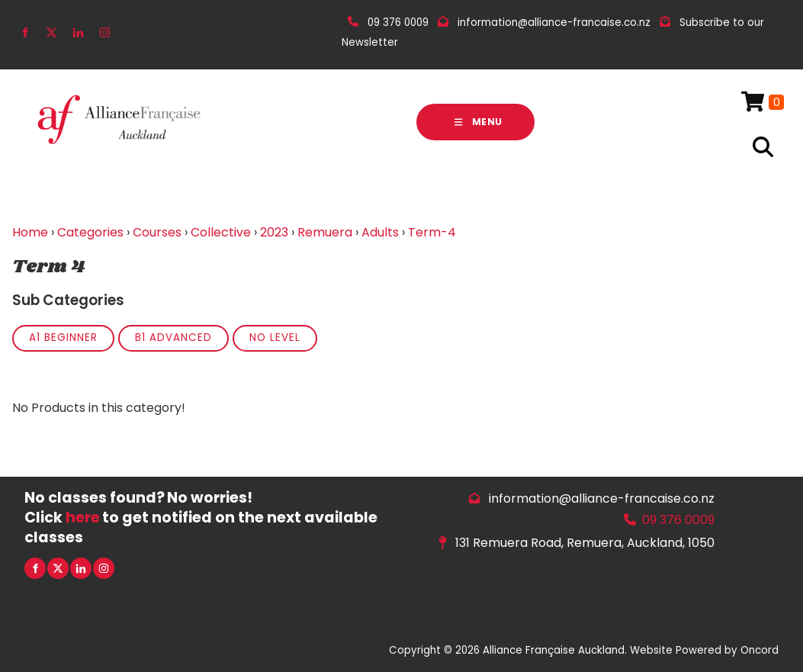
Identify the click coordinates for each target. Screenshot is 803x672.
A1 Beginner (63, 338)
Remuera (325, 232)
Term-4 (432, 232)
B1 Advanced (173, 338)
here (83, 518)
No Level (275, 338)
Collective (221, 232)
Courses (157, 232)
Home (30, 232)
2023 (274, 232)
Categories (90, 232)
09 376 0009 (678, 520)
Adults (380, 232)
